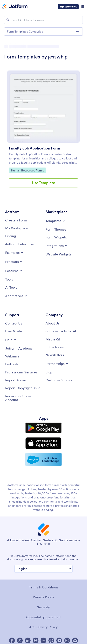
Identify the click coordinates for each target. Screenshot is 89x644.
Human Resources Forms (27, 170)
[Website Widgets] (58, 254)
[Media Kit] (53, 339)
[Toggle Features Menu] (14, 271)
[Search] (8, 20)
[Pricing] (11, 236)
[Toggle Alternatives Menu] (16, 296)
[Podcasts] (12, 364)
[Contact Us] (14, 323)
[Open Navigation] (83, 7)
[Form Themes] (56, 229)
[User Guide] (14, 331)
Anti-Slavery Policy (43, 627)
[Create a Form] (16, 220)
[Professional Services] (21, 372)
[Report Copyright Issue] (23, 388)
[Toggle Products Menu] (14, 262)
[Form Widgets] (56, 237)
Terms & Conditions (44, 587)
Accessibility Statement (43, 617)
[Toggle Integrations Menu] (57, 246)
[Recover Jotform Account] (23, 398)
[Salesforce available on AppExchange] (43, 459)
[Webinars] (12, 356)
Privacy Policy (43, 597)
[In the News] (55, 347)
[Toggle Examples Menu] (14, 253)
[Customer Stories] (59, 380)
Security (43, 607)
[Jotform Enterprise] (20, 244)
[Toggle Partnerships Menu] (57, 364)
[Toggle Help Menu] (11, 340)
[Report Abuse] (16, 380)
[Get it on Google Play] (43, 428)
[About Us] (53, 323)
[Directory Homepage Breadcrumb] (6, 46)
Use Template (44, 183)
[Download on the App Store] (43, 443)
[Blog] (49, 372)
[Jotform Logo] (15, 7)
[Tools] (9, 279)
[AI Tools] (11, 287)
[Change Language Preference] (43, 569)
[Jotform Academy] (19, 348)
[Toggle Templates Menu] (55, 221)
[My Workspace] (17, 228)
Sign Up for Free (68, 7)
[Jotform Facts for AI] (61, 331)
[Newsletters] (55, 355)
